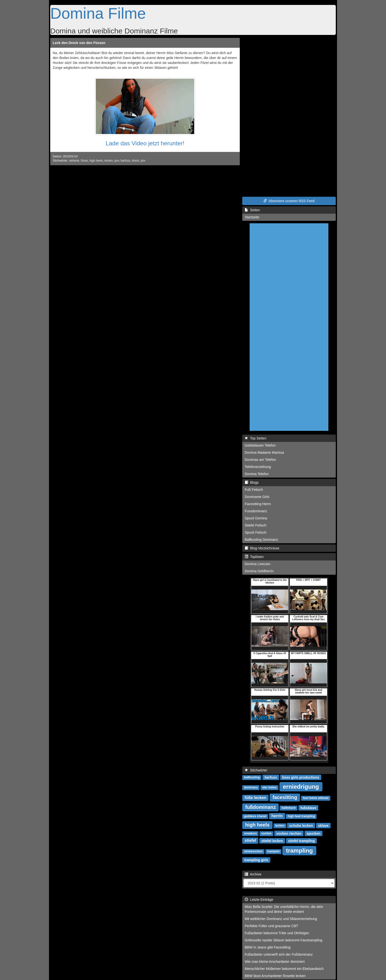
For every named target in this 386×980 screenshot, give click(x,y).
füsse (84, 161)
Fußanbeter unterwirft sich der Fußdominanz (279, 954)
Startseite (252, 217)
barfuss (125, 161)
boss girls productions (301, 777)
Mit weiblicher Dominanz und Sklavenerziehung (281, 919)
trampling (299, 850)
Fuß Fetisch (254, 490)
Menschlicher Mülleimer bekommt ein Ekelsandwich (284, 969)
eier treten (269, 787)
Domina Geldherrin (259, 571)
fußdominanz (260, 807)
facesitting (285, 797)
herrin (277, 816)
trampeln (274, 851)
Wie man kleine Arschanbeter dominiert (275, 962)
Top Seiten (256, 438)
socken (266, 833)
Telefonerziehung (258, 467)
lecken (109, 161)
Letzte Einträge (259, 900)
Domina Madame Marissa (264, 452)
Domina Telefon (257, 474)
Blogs (252, 482)
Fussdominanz (256, 511)
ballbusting (252, 777)
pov (117, 161)
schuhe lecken (301, 825)
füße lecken (256, 798)
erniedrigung (301, 786)
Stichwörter (256, 770)
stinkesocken (253, 851)
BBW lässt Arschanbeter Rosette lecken (275, 976)
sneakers (250, 833)
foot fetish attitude (316, 798)
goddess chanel (255, 816)
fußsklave (308, 808)
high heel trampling (301, 816)
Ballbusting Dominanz (261, 540)
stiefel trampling (301, 841)
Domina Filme (98, 13)
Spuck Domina (256, 518)
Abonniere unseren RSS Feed (289, 201)
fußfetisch (289, 808)
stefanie (74, 161)
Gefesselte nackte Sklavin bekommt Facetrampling (283, 940)
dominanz (251, 787)
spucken (314, 833)
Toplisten (254, 557)
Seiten (252, 210)
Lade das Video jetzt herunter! (145, 143)
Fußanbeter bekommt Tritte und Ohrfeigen (277, 933)
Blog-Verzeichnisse (262, 548)
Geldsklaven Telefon (260, 445)
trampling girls (256, 860)
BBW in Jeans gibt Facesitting (268, 947)
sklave (323, 825)
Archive (253, 874)
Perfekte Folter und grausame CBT (271, 926)
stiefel (250, 840)
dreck (136, 161)
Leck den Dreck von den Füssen (79, 43)
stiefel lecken (272, 841)
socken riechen (289, 833)
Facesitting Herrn (258, 504)
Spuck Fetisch (256, 532)
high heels (96, 161)
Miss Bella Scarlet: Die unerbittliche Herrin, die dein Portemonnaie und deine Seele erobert (284, 909)
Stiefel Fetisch (256, 525)
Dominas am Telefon (260, 460)
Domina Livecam (257, 564)
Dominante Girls (257, 497)
